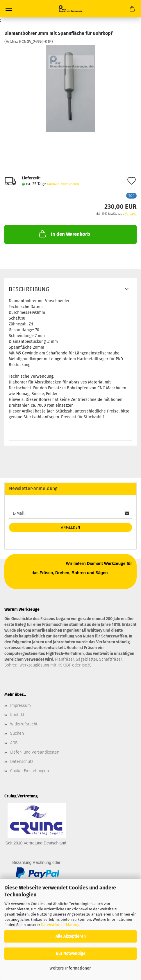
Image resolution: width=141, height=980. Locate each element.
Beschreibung (29, 289)
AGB (14, 743)
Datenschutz (22, 762)
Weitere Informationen (70, 968)
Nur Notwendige (71, 953)
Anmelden (71, 527)
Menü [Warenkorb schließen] (9, 9)
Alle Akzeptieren (71, 936)
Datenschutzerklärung (60, 925)
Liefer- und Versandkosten (35, 752)
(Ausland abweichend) (63, 184)
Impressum (20, 706)
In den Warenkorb (64, 234)
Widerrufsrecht (24, 724)
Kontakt (17, 715)
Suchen (17, 733)
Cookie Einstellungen (30, 771)
